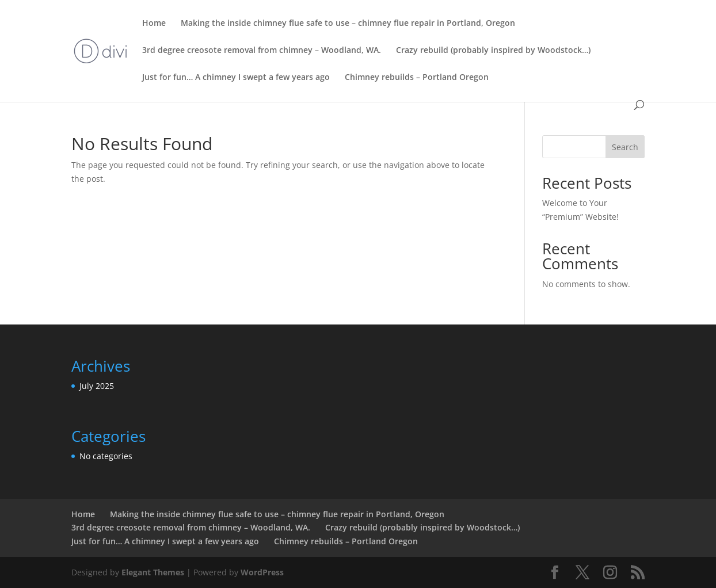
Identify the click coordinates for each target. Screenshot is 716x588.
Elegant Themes (153, 572)
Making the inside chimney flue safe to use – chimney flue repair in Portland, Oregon (348, 24)
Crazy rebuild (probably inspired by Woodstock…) (493, 51)
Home (154, 24)
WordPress (262, 572)
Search (625, 147)
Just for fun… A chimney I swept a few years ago (236, 78)
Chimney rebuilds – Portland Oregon (417, 78)
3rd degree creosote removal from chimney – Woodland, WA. (262, 51)
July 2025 (97, 386)
